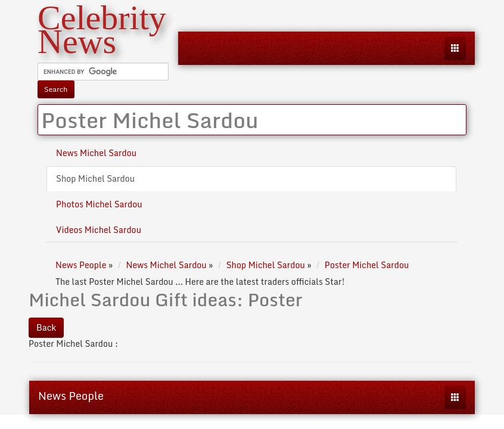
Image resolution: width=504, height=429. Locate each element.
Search (56, 89)
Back (46, 327)
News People (71, 396)
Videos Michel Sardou (99, 230)
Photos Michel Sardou (99, 204)
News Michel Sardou (96, 153)
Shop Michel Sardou (95, 178)
